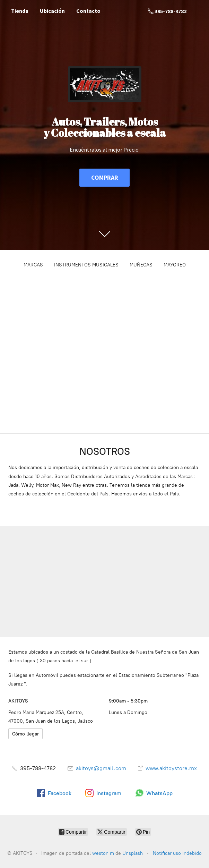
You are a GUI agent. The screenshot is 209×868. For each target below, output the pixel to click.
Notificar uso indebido (177, 853)
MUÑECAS (141, 265)
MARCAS (33, 265)
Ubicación (52, 11)
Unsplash (133, 853)
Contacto (88, 11)
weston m (103, 853)
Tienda (20, 11)
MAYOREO (175, 265)
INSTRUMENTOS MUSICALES (86, 265)
